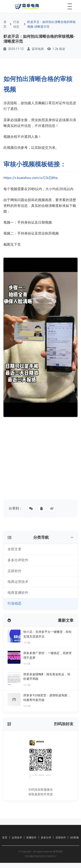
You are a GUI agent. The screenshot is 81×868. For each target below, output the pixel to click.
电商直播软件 (18, 593)
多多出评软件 (18, 560)
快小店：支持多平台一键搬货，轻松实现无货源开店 (48, 634)
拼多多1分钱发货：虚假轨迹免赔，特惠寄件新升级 (47, 698)
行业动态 (16, 24)
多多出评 (46, 838)
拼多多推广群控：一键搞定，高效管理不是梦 (48, 655)
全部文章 (14, 549)
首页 (5, 24)
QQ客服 (74, 838)
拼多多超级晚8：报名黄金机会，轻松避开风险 (47, 677)
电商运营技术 (18, 582)
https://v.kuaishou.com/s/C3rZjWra (31, 178)
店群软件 (14, 571)
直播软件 (31, 838)
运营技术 (17, 838)
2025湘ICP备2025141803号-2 (41, 856)
